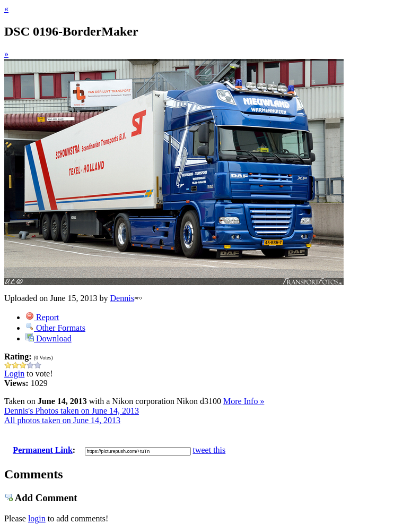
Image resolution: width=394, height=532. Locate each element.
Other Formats (55, 328)
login (37, 518)
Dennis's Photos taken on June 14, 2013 (72, 411)
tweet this (209, 450)
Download (49, 338)
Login (14, 374)
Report (42, 317)
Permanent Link (42, 450)
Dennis (122, 298)
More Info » (244, 401)
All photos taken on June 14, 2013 (62, 420)
